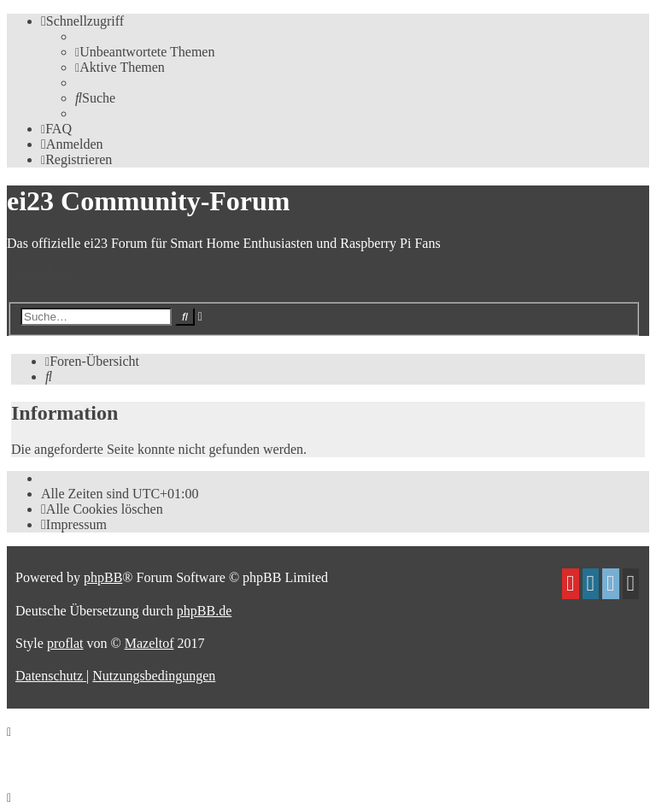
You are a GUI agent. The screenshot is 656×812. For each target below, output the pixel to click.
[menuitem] (145, 52)
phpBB (103, 577)
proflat (65, 643)
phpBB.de (204, 611)
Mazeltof (149, 643)
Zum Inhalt (38, 272)
